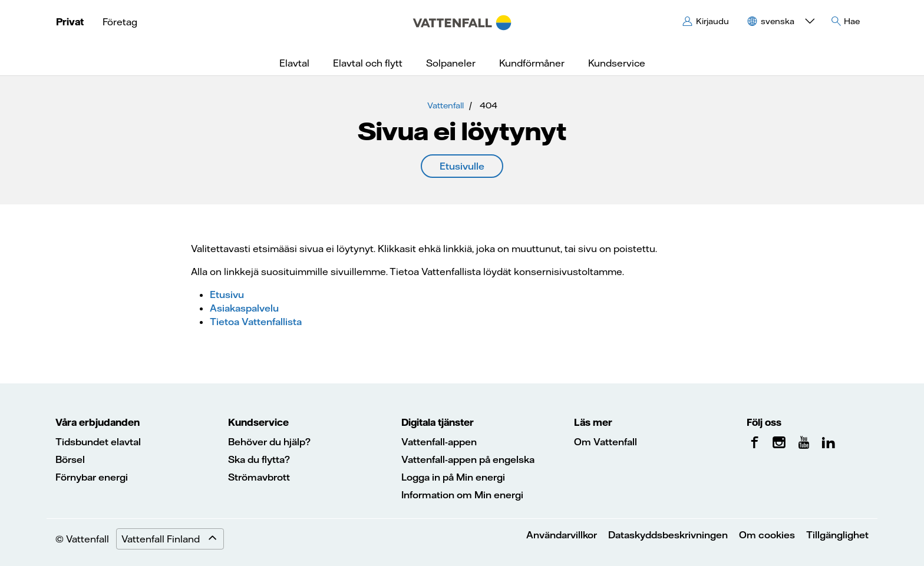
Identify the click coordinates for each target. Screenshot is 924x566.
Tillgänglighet (837, 535)
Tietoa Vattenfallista (256, 322)
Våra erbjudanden (98, 422)
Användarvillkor (562, 535)
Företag (120, 22)
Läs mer (593, 422)
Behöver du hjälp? (269, 442)
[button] (779, 21)
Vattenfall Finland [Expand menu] (172, 539)
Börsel (70, 459)
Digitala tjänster (438, 422)
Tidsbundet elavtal (98, 442)
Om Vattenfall (605, 442)
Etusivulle (462, 166)
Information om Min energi (462, 495)
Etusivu (227, 294)
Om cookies (767, 535)
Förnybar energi (92, 477)
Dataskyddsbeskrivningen (668, 535)
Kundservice (258, 422)
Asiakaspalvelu (244, 308)
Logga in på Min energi (453, 477)
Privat (70, 22)
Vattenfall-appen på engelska (468, 459)
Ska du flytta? (259, 459)
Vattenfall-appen (439, 442)
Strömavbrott (259, 477)
